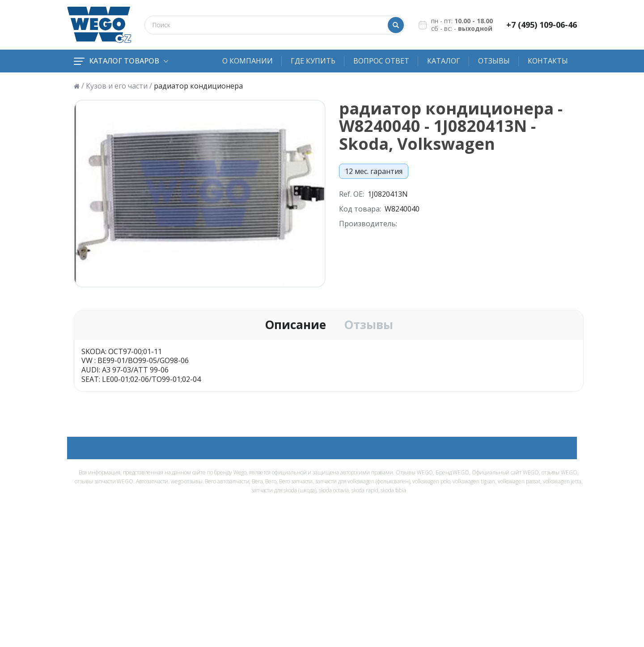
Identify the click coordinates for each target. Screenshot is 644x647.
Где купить (313, 61)
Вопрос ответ (381, 61)
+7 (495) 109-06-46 (542, 25)
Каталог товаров (121, 61)
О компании (248, 61)
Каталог (444, 61)
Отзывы (494, 61)
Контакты (548, 61)
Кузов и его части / (119, 86)
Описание (295, 325)
